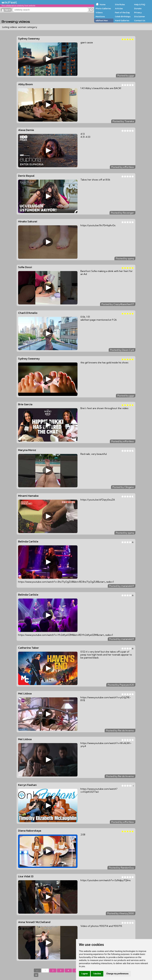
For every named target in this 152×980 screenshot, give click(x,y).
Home (102, 4)
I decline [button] (97, 974)
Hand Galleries (122, 20)
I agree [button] (85, 974)
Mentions (100, 16)
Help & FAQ (140, 4)
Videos (99, 12)
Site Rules (120, 4)
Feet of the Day (122, 12)
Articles (119, 8)
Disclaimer (140, 16)
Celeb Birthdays (123, 16)
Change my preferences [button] (117, 974)
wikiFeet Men (102, 20)
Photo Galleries (103, 8)
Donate (138, 8)
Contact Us (140, 20)
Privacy (138, 12)
